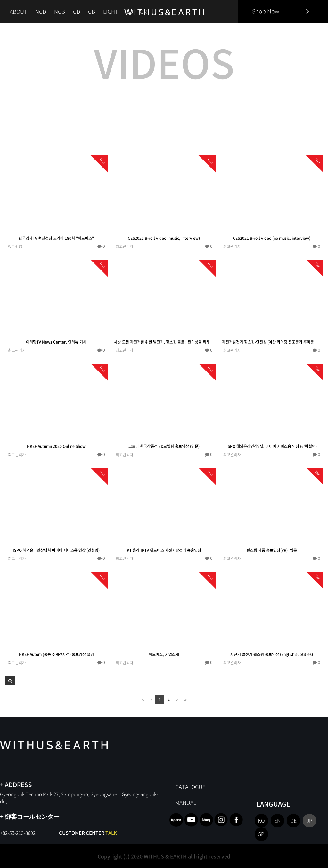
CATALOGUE (190, 787)
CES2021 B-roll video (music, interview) (164, 238)
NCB (60, 11)
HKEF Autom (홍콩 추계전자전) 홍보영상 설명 (56, 654)
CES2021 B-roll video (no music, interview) (272, 238)
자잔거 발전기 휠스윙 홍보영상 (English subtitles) (272, 654)
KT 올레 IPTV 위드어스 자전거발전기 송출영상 (164, 550)
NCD (41, 11)
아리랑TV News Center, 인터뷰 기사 (56, 342)
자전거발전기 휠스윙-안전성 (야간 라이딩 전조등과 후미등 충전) (272, 342)
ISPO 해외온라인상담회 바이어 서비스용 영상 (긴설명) (56, 550)
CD (77, 11)
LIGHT (111, 11)
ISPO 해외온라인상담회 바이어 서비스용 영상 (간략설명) (272, 446)
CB (92, 11)
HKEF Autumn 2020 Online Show (56, 446)
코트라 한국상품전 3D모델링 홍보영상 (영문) (164, 446)
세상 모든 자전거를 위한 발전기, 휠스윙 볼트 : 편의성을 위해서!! (164, 342)
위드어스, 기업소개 (164, 654)
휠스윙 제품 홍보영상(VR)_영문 (272, 550)
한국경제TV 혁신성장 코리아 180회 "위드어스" (56, 238)
